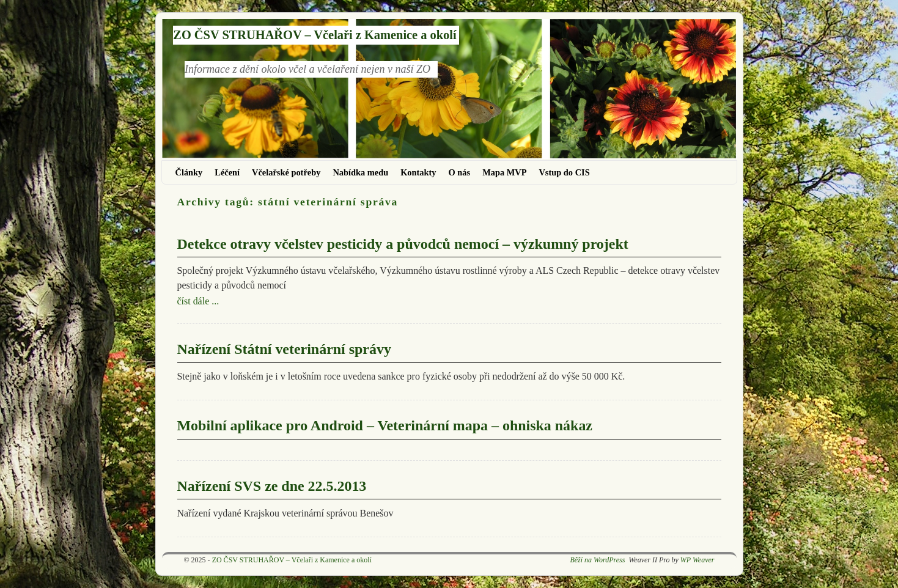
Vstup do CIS (564, 172)
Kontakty (418, 172)
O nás (460, 172)
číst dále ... (198, 301)
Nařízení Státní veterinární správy (284, 349)
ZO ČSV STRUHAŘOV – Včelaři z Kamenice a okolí (315, 35)
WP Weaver (697, 560)
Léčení (227, 172)
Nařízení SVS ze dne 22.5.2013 (272, 486)
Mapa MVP (504, 172)
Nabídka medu (360, 172)
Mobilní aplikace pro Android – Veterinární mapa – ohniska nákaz (385, 425)
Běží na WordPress (597, 560)
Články (189, 172)
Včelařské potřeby (286, 172)
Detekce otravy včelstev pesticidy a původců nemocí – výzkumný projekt (403, 244)
